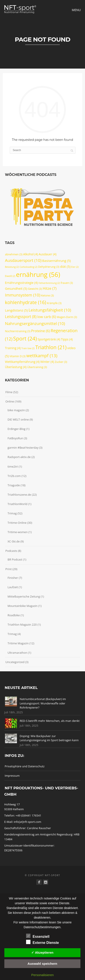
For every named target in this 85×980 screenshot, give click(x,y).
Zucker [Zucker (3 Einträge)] (61, 362)
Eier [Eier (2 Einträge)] (75, 267)
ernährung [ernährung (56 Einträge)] (38, 274)
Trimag (12, 513)
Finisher (13, 578)
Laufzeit (13, 587)
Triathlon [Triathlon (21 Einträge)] (51, 347)
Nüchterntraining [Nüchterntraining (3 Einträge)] (18, 331)
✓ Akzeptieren (42, 952)
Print (9, 569)
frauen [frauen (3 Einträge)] (67, 283)
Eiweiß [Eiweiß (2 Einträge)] (10, 276)
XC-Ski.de (14, 541)
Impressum (12, 776)
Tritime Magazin (18, 643)
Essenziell (38, 936)
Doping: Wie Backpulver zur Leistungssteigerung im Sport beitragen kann (49, 738)
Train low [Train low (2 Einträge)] (28, 348)
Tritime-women (18, 532)
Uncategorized (15, 662)
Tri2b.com (14, 476)
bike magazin (16, 410)
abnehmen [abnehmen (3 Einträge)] (14, 254)
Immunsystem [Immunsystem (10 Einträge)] (23, 295)
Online (10, 401)
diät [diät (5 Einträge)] (65, 266)
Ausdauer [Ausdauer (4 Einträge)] (48, 254)
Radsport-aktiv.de (19, 457)
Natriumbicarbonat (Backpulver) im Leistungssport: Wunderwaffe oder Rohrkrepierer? (43, 703)
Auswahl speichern (42, 964)
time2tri (13, 466)
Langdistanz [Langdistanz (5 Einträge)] (16, 310)
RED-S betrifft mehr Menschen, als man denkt (50, 721)
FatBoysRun (15, 438)
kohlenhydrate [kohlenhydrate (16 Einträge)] (26, 302)
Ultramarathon (17, 653)
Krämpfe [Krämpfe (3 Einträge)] (54, 303)
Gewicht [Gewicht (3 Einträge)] (35, 289)
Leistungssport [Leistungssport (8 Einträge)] (21, 317)
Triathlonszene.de (19, 495)
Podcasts (11, 551)
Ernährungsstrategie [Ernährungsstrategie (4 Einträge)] (21, 283)
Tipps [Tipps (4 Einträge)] (67, 339)
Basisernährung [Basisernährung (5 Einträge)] (57, 261)
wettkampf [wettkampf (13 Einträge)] (42, 355)
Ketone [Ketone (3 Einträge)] (47, 296)
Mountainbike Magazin (23, 606)
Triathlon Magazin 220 (22, 625)
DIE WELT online (18, 419)
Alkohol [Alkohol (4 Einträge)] (31, 254)
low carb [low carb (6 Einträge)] (47, 317)
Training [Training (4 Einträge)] (13, 348)
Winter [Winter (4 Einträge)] (47, 362)
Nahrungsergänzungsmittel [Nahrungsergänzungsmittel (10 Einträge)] (35, 323)
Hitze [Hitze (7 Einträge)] (50, 288)
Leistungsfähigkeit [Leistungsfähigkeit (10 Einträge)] (50, 310)
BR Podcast (15, 559)
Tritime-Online (17, 523)
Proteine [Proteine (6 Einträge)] (40, 331)
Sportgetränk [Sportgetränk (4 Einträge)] (49, 339)
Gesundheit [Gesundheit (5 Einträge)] (16, 288)
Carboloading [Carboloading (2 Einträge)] (29, 267)
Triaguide (14, 485)
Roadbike (14, 615)
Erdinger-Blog (17, 429)
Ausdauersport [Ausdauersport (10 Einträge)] (23, 260)
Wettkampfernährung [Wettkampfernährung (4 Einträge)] (22, 362)
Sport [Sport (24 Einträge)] (25, 338)
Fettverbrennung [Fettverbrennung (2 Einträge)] (49, 283)
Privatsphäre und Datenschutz (25, 766)
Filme (9, 392)
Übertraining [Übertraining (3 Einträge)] (37, 367)
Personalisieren (42, 975)
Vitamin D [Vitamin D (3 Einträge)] (18, 356)
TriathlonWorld (17, 504)
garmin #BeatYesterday (23, 448)
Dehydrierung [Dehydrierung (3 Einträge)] (49, 267)
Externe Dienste (42, 942)
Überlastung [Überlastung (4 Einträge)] (16, 367)
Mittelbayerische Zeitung (24, 596)
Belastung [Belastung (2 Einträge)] (12, 267)
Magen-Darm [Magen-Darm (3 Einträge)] (67, 317)
